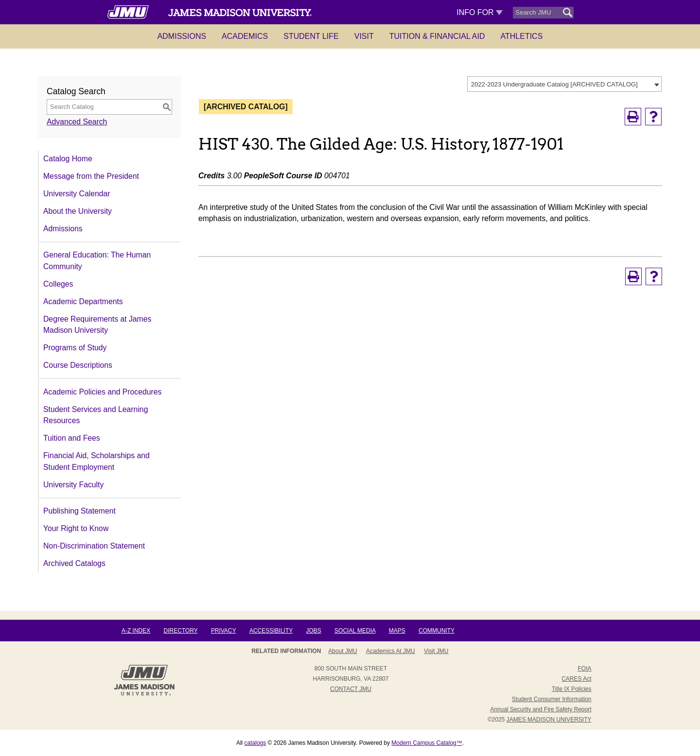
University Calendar (77, 194)
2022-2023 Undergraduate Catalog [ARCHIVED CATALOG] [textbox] (554, 84)
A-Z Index (136, 631)
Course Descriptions (78, 365)
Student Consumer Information (551, 699)
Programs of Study (75, 348)
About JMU (342, 651)
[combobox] (564, 84)
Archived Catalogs (74, 563)
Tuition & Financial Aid (437, 36)
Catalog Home (68, 159)
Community (437, 631)
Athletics (522, 36)
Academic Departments (83, 301)
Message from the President (91, 176)
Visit (364, 36)
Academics (245, 36)
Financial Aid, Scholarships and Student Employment (96, 461)
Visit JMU (436, 651)
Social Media (355, 631)
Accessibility (271, 631)
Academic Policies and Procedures (102, 392)
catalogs (255, 743)
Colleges (58, 284)
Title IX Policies (572, 689)
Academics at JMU (391, 651)
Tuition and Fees (72, 438)
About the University (78, 211)
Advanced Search (77, 122)
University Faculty (73, 485)
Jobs (313, 631)
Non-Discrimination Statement (94, 546)
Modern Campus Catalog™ (427, 743)
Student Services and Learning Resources (96, 415)
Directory (181, 631)
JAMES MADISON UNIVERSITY (549, 720)
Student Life (311, 36)
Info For (480, 12)
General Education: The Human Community (97, 261)
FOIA (584, 669)
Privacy (224, 631)
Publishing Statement (79, 511)
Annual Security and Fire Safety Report (541, 709)
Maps (397, 631)
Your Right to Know (76, 528)
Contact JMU (351, 689)
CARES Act (576, 679)
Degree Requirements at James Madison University (97, 325)
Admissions (182, 36)
